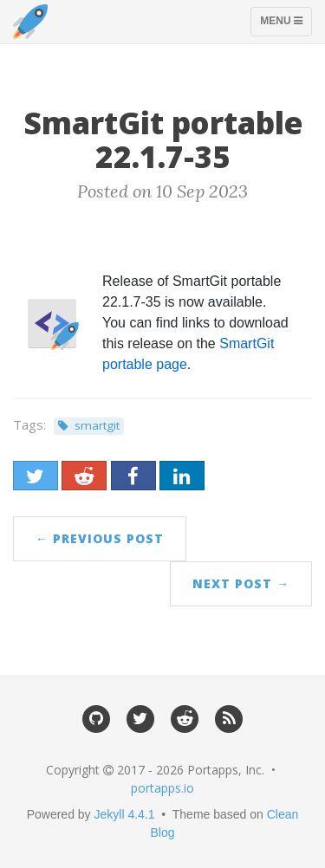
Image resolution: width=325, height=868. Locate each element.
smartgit (97, 425)
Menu (286, 25)
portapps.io (162, 788)
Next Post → (241, 583)
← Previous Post (100, 538)
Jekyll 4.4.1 (125, 814)
